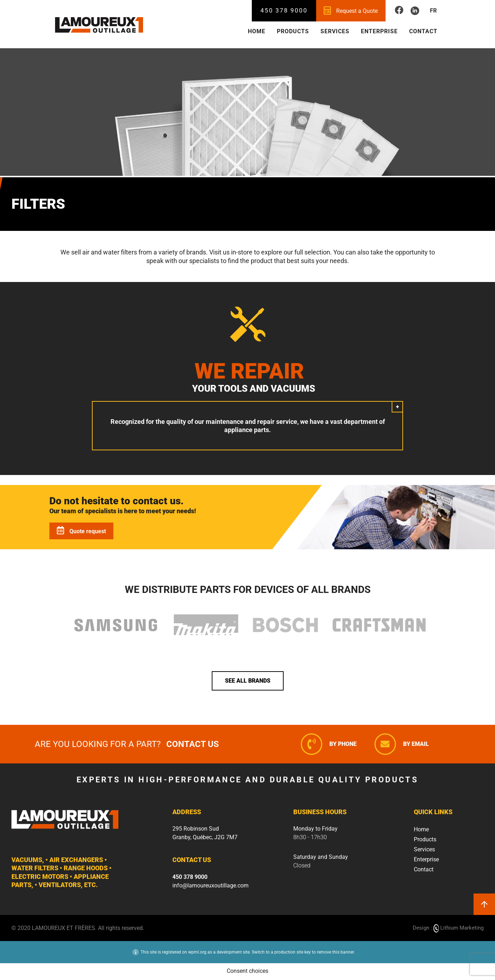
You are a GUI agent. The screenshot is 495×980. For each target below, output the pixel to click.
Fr (433, 11)
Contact (423, 31)
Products (293, 31)
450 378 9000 (284, 10)
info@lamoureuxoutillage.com (210, 886)
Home (257, 31)
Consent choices (247, 972)
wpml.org (197, 953)
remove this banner (335, 953)
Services (335, 31)
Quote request (81, 531)
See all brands (248, 682)
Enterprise (379, 31)
